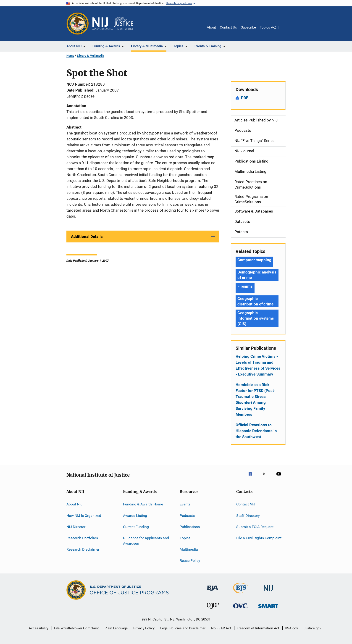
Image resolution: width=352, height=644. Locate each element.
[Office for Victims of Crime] (240, 609)
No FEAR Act (221, 628)
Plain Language (116, 628)
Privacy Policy (144, 628)
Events (185, 504)
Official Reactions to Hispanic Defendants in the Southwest (256, 431)
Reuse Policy (190, 561)
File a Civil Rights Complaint (259, 538)
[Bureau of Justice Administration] (213, 591)
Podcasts (187, 515)
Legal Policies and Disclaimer (183, 628)
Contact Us (228, 27)
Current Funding (136, 527)
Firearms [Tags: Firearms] (245, 286)
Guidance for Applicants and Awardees (146, 541)
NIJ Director (76, 527)
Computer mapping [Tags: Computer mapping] (254, 260)
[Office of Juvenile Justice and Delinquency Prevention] (213, 610)
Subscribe (248, 27)
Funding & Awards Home (143, 504)
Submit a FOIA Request (255, 527)
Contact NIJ (246, 504)
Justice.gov (312, 628)
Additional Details (87, 237)
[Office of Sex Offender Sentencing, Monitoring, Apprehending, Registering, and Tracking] (268, 609)
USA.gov (291, 628)
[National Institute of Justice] (268, 592)
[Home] (113, 24)
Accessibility (39, 628)
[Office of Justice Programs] (78, 24)
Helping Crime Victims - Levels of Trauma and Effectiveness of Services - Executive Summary (258, 365)
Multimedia (189, 549)
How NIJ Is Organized (84, 515)
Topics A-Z (268, 27)
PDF (245, 98)
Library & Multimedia (91, 56)
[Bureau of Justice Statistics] (240, 594)
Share (286, 31)
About (211, 27)
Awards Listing (135, 515)
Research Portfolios (82, 538)
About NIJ (74, 504)
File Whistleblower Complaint (76, 628)
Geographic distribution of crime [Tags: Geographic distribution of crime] (255, 301)
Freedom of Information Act (258, 628)
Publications (190, 527)
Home (70, 56)
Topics (185, 538)
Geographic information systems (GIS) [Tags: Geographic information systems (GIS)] (256, 318)
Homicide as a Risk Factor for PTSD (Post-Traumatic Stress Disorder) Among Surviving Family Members (256, 400)
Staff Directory (248, 515)
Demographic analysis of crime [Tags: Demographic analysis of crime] (257, 275)
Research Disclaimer (83, 549)
